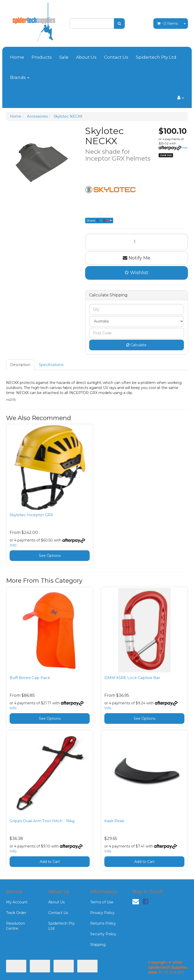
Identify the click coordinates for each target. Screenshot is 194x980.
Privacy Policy (102, 913)
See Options (50, 556)
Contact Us (116, 57)
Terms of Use (102, 902)
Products (42, 57)
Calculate (136, 345)
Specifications (51, 365)
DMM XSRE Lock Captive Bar (132, 678)
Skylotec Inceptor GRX (31, 515)
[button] (137, 273)
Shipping (98, 945)
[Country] (137, 321)
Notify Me (137, 258)
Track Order (16, 913)
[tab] (20, 365)
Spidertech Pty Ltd (156, 57)
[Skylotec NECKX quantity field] (137, 242)
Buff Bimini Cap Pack (30, 678)
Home (17, 57)
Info (185, 148)
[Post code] (137, 333)
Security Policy (103, 934)
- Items (167, 24)
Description (20, 365)
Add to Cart (50, 862)
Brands (20, 77)
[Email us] (136, 902)
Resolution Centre (16, 926)
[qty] (137, 309)
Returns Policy (103, 923)
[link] (145, 902)
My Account (17, 902)
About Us (86, 57)
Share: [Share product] (99, 220)
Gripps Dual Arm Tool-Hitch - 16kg (42, 821)
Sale (64, 57)
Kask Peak (114, 821)
